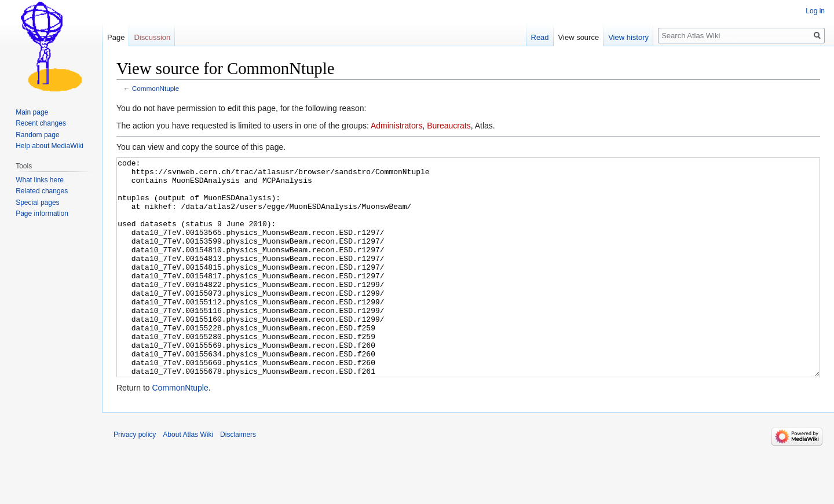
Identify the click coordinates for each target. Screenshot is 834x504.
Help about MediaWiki (50, 146)
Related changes (42, 191)
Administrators (396, 126)
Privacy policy (135, 478)
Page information (42, 214)
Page (116, 37)
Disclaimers (238, 478)
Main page (32, 112)
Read (540, 37)
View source (579, 37)
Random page (37, 135)
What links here (40, 180)
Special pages (37, 203)
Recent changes (41, 123)
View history (628, 37)
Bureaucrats (449, 126)
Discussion (152, 37)
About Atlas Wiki (188, 478)
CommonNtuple (156, 88)
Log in (815, 11)
